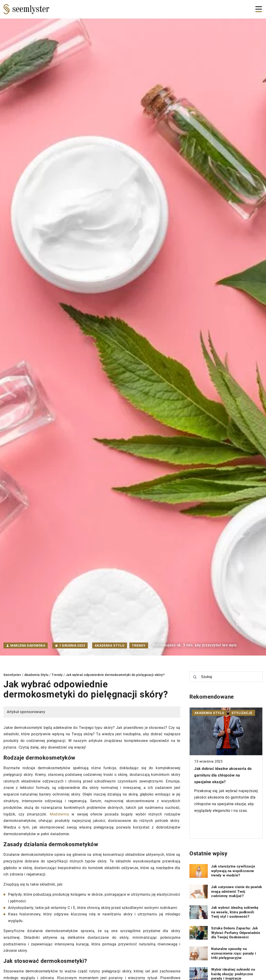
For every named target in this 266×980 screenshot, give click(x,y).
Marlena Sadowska (28, 645)
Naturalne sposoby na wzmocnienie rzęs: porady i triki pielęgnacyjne (234, 953)
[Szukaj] (195, 677)
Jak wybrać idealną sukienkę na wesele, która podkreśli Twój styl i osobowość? (235, 912)
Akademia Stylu (110, 645)
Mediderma (60, 814)
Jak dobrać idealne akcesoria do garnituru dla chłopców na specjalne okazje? (223, 775)
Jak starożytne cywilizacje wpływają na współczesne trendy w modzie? (233, 871)
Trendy (139, 645)
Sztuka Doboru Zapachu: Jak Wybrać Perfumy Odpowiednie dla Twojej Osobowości (236, 933)
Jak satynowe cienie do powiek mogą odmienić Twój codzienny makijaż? (237, 891)
